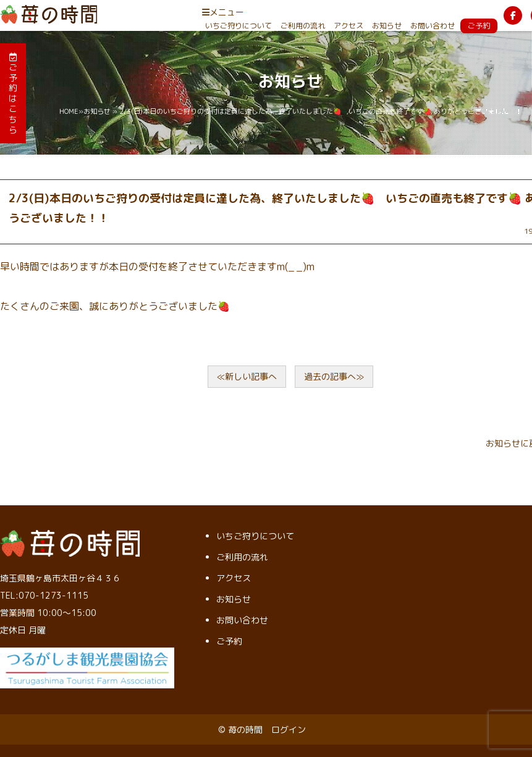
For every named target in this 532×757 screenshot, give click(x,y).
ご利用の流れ (303, 26)
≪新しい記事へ (247, 376)
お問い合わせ (433, 26)
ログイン (289, 729)
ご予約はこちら (13, 94)
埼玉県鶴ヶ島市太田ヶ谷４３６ (61, 578)
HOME (69, 111)
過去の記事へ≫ (334, 376)
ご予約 (479, 26)
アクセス (348, 26)
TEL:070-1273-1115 (44, 595)
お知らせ (387, 26)
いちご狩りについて (239, 26)
